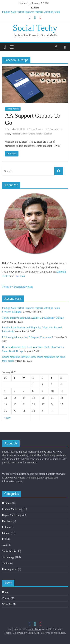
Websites (48, 134)
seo (4, 545)
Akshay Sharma (36, 129)
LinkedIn (61, 272)
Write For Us (9, 604)
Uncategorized (10, 569)
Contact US (8, 598)
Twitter (6, 276)
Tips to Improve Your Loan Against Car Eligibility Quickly (33, 318)
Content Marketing (12, 509)
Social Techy (35, 28)
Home (5, 592)
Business (7, 503)
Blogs (7, 134)
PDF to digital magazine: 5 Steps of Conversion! (28, 337)
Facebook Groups (20, 134)
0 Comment (52, 129)
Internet (6, 533)
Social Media (13, 109)
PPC (4, 539)
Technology (8, 557)
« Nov (7, 418)
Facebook (20, 276)
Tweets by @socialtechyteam (17, 287)
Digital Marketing (11, 515)
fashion (6, 527)
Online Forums (36, 134)
